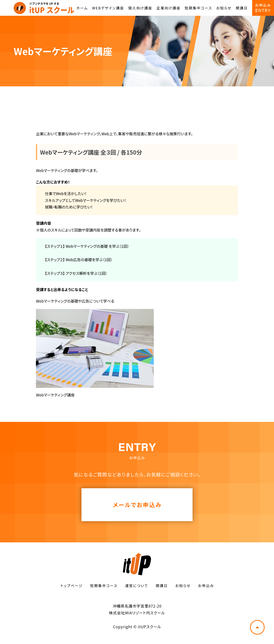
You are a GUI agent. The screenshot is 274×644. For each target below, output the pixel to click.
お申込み (206, 586)
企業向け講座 (169, 8)
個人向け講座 (140, 8)
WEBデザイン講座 (108, 8)
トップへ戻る (257, 627)
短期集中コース (198, 8)
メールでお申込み (137, 505)
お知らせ (224, 8)
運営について (137, 586)
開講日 (242, 8)
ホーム (82, 8)
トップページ (72, 586)
